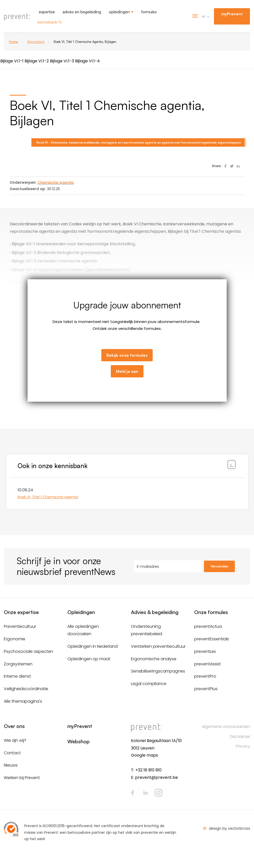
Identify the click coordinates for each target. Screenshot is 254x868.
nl (203, 16)
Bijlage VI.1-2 (37, 61)
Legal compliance (149, 684)
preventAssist (208, 664)
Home (14, 42)
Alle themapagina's (23, 701)
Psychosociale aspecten (28, 651)
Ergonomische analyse (154, 659)
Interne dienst (17, 676)
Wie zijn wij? (15, 740)
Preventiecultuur (20, 626)
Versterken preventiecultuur (158, 646)
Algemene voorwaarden (226, 727)
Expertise (47, 12)
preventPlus (206, 689)
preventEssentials (212, 639)
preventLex (205, 651)
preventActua (208, 626)
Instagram (159, 793)
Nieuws (11, 765)
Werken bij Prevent (22, 778)
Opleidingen (119, 12)
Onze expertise (21, 612)
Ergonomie (15, 639)
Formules (149, 12)
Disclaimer (240, 737)
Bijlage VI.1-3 (62, 61)
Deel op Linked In (238, 166)
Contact (12, 753)
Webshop (78, 741)
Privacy (243, 746)
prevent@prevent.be (156, 777)
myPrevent (232, 14)
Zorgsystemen (18, 664)
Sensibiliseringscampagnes (158, 671)
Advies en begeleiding (82, 12)
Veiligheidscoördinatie (26, 689)
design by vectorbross (229, 828)
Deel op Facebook (225, 166)
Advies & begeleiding (155, 612)
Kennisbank (47, 22)
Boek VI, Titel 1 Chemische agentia (48, 497)
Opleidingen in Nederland (93, 646)
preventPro (205, 676)
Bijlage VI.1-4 (87, 61)
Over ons (14, 726)
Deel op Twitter (232, 166)
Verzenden (219, 566)
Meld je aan (127, 371)
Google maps (144, 755)
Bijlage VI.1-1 (12, 61)
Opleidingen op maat (89, 659)
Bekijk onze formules (127, 355)
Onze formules (211, 612)
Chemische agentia (56, 182)
